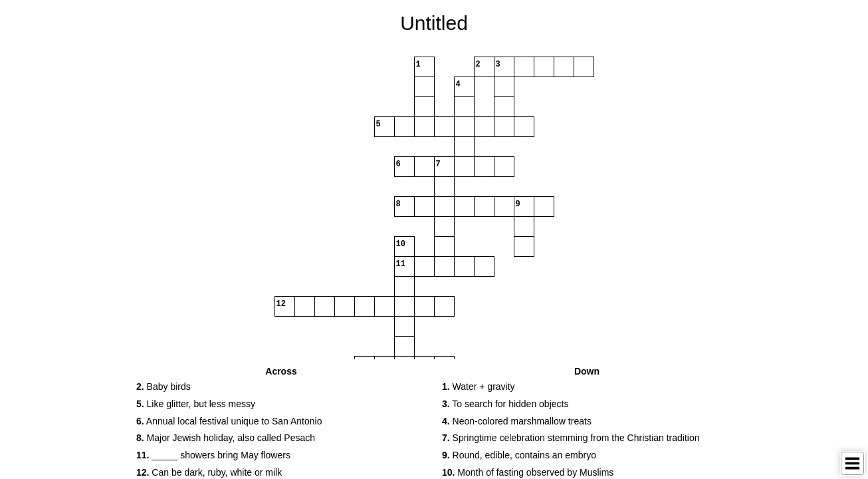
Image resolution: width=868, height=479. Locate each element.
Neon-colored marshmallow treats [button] (517, 421)
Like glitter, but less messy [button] (196, 404)
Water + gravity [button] (479, 387)
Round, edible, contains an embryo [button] (519, 455)
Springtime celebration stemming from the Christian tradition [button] (571, 438)
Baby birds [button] (163, 387)
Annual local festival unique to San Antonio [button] (229, 421)
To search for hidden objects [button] (505, 404)
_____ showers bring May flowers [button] (213, 455)
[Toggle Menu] (852, 463)
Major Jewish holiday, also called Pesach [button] (226, 438)
